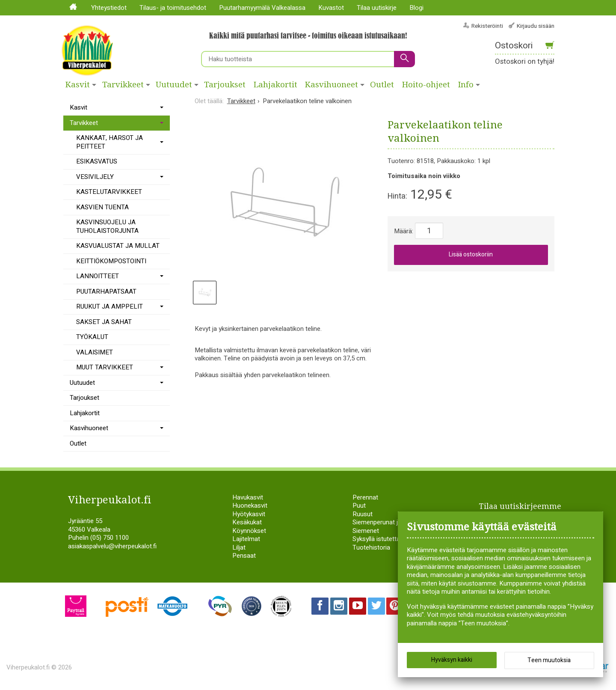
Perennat (365, 497)
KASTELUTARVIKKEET (109, 192)
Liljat (239, 547)
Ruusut (363, 514)
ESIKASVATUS (97, 161)
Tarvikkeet (123, 85)
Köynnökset (249, 531)
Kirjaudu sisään (536, 26)
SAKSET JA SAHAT (104, 322)
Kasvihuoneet (332, 85)
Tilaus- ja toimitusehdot (173, 8)
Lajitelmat (246, 539)
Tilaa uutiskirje (377, 8)
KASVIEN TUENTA (102, 207)
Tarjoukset (225, 85)
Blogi (416, 8)
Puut (359, 506)
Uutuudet (174, 85)
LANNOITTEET (98, 276)
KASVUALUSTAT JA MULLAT (118, 246)
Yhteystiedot (109, 8)
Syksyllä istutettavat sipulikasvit (397, 539)
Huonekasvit (250, 506)
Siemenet (366, 531)
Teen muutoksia (549, 660)
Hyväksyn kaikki (452, 660)
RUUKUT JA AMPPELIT (110, 306)
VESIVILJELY (95, 177)
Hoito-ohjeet (426, 85)
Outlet (382, 85)
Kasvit (78, 85)
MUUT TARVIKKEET (105, 367)
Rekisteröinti (487, 26)
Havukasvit (248, 497)
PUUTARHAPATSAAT (106, 291)
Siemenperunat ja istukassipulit (396, 522)
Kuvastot (331, 8)
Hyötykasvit (249, 514)
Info (466, 85)
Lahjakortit (275, 85)
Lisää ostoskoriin (471, 254)
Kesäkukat (247, 522)
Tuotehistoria (371, 547)
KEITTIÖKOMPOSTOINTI (111, 261)
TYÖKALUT (92, 337)
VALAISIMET (95, 352)
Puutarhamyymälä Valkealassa (262, 8)
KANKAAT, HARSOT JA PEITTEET (110, 142)
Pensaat (244, 556)
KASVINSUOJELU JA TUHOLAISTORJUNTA (107, 226)
